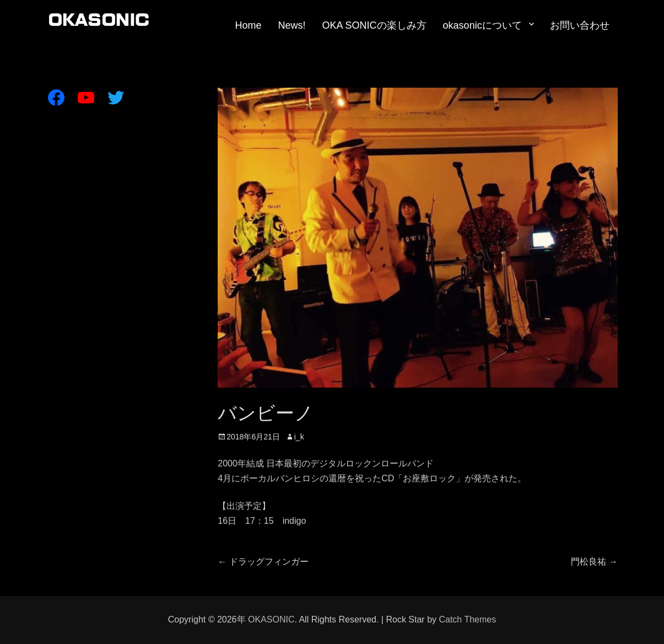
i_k (299, 437)
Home (249, 25)
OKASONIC (271, 619)
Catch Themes (467, 619)
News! (292, 25)
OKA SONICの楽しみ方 (374, 25)
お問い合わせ (580, 25)
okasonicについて (482, 25)
